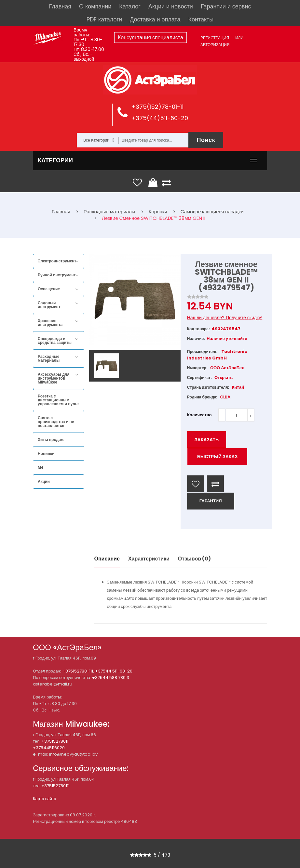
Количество (199, 415)
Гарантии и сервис (226, 6)
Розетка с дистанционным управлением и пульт (58, 400)
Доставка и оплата (155, 19)
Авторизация (215, 45)
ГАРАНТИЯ (211, 501)
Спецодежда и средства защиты (55, 341)
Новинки (46, 454)
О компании (95, 6)
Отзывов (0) (194, 559)
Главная (60, 6)
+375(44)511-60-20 (160, 118)
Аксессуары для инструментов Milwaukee (54, 378)
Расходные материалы (49, 359)
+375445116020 (49, 748)
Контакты (201, 19)
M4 (41, 468)
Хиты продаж (51, 440)
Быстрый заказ (218, 457)
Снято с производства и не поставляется (56, 422)
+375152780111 (55, 741)
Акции (44, 482)
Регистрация (215, 38)
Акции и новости (171, 6)
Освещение (49, 289)
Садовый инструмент (49, 305)
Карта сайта (45, 799)
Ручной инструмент (57, 275)
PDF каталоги (104, 19)
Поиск (206, 140)
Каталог (130, 6)
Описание (107, 559)
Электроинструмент (57, 261)
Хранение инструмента (50, 323)
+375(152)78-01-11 (157, 107)
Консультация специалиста (150, 38)
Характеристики (149, 559)
